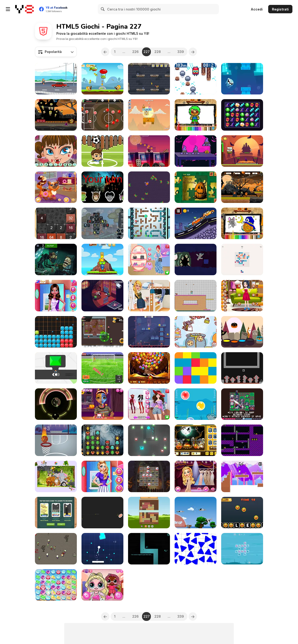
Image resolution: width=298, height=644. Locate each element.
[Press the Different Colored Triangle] (196, 549)
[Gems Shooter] (149, 368)
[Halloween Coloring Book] (242, 223)
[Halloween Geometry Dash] (56, 115)
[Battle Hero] (102, 79)
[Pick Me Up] (56, 368)
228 (157, 52)
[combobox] (56, 52)
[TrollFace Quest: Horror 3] (56, 259)
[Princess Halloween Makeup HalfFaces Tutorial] (102, 404)
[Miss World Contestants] (196, 476)
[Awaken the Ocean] (242, 549)
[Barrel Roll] (56, 404)
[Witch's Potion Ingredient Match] (196, 332)
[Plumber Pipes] (149, 223)
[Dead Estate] (102, 296)
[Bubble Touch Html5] (196, 404)
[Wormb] (196, 259)
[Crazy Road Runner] (56, 79)
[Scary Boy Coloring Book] (196, 115)
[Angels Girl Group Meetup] (102, 476)
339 (181, 52)
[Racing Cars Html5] (196, 223)
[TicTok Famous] (149, 296)
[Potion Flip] (149, 332)
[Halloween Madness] (149, 187)
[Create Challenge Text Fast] (242, 513)
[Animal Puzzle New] (56, 476)
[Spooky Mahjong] (102, 223)
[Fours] (242, 259)
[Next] (193, 52)
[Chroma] (196, 368)
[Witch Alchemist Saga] (242, 115)
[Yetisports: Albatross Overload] (196, 513)
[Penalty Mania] (102, 368)
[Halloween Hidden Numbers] (56, 151)
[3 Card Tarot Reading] (56, 513)
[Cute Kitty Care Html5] (56, 187)
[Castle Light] (149, 79)
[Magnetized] (149, 549)
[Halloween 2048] (56, 223)
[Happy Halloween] (196, 187)
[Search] (103, 9)
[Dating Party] (56, 296)
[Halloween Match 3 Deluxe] (149, 476)
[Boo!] (242, 332)
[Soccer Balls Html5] (102, 151)
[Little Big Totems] (102, 259)
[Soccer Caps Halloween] (102, 115)
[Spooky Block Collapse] (102, 440)
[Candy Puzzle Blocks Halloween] (56, 332)
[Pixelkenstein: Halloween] (242, 476)
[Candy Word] (56, 585)
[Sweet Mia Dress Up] (242, 296)
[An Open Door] (242, 368)
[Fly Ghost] (242, 79)
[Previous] (105, 52)
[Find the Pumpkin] (196, 151)
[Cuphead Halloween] (242, 151)
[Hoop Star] (56, 440)
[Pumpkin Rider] (149, 151)
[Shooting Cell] (56, 549)
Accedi (257, 9)
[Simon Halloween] (102, 187)
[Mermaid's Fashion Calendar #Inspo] (149, 259)
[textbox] (56, 52)
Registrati (280, 9)
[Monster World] (149, 115)
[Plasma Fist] (242, 440)
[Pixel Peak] (196, 79)
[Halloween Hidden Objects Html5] (196, 440)
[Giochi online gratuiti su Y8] (24, 9)
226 (135, 52)
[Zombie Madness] (102, 332)
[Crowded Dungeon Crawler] (242, 404)
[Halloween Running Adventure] (242, 187)
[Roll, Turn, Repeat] (149, 440)
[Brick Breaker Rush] (102, 549)
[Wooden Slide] (149, 513)
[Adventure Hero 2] (196, 296)
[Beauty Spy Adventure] (149, 404)
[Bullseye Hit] (102, 513)
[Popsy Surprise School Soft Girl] (102, 585)
